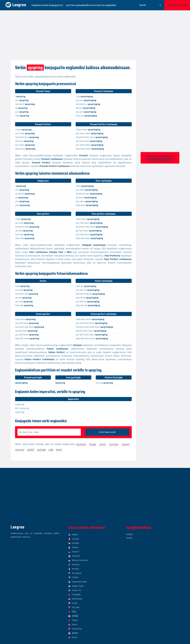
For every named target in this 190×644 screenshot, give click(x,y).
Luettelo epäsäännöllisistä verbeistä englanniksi (91, 5)
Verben (129, 538)
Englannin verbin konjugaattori (47, 5)
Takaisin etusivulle (177, 5)
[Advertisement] (95, 35)
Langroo (130, 534)
